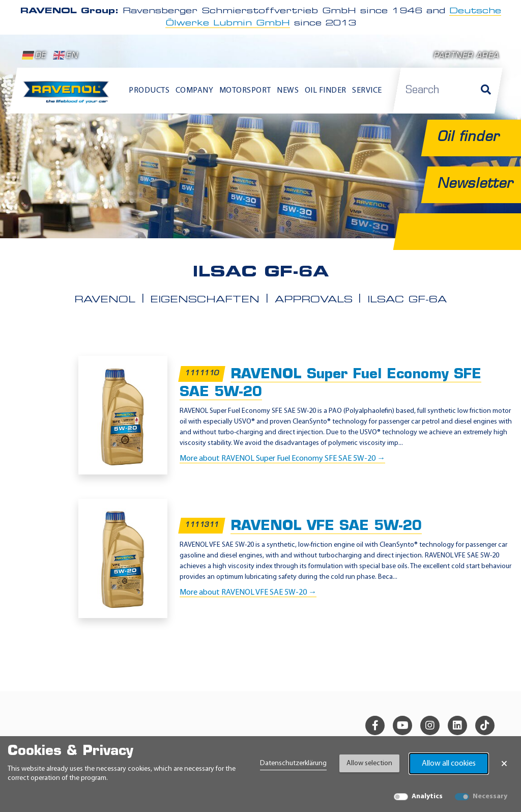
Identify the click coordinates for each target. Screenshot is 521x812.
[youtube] (402, 725)
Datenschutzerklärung (293, 763)
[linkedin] (457, 725)
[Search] (486, 91)
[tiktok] (485, 725)
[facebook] (375, 725)
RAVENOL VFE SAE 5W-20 (326, 527)
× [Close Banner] (504, 764)
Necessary (490, 796)
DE (34, 55)
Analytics (427, 796)
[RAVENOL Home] (68, 95)
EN (65, 55)
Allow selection (369, 763)
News (288, 91)
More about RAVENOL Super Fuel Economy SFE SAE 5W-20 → (282, 459)
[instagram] (430, 725)
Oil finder (326, 91)
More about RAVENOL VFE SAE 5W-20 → (248, 593)
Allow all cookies (449, 764)
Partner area (466, 56)
